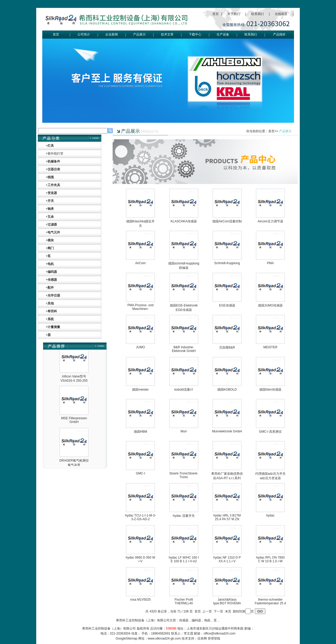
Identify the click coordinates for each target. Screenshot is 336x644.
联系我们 (258, 14)
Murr (184, 431)
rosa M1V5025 (140, 600)
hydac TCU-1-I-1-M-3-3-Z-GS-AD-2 (140, 517)
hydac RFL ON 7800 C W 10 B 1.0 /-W (270, 559)
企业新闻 (112, 34)
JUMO (140, 347)
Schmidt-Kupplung (227, 263)
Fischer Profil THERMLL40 (184, 601)
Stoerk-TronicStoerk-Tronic (184, 475)
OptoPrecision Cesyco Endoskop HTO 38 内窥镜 (74, 375)
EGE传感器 (227, 305)
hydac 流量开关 (184, 516)
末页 (228, 611)
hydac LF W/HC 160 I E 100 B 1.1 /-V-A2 (184, 559)
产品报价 (279, 34)
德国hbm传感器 (270, 390)
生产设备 (223, 34)
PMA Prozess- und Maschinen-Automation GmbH (140, 309)
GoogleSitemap (127, 638)
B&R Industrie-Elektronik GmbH (184, 349)
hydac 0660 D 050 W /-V (140, 559)
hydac (270, 515)
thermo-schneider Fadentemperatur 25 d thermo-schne (271, 603)
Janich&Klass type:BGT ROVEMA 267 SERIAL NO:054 (227, 603)
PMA (270, 263)
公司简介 (84, 34)
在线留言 (281, 14)
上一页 (207, 611)
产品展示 (139, 34)
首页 (216, 14)
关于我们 (234, 14)
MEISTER (270, 347)
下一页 (218, 611)
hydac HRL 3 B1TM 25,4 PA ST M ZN (227, 517)
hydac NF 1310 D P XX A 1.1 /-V (227, 559)
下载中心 (195, 34)
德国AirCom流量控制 (227, 221)
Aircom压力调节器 (270, 221)
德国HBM (141, 432)
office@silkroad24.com (219, 633)
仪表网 (202, 638)
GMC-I (140, 473)
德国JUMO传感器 (270, 305)
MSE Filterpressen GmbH (74, 457)
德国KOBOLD (227, 390)
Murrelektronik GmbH (227, 431)
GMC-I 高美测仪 (271, 432)
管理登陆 (214, 638)
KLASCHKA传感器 (184, 221)
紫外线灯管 (55, 154)
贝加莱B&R (227, 347)
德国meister (140, 390)
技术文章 (167, 34)
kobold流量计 (184, 390)
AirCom (140, 263)
